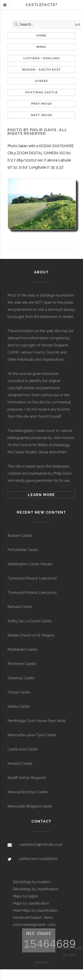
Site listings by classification (36, 889)
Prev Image (41, 104)
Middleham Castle (22, 650)
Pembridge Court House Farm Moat (37, 721)
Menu (41, 47)
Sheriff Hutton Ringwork (27, 778)
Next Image (41, 115)
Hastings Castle (41, 92)
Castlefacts (41, 5)
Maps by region (25, 896)
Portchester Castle (23, 550)
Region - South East (42, 70)
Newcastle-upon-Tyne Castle (32, 735)
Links (52, 925)
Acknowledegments (29, 925)
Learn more (41, 495)
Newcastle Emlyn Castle (28, 792)
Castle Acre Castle (23, 749)
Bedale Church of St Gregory (31, 635)
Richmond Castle (22, 664)
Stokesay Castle (21, 678)
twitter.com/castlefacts (38, 859)
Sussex (41, 81)
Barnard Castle (20, 607)
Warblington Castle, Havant (30, 564)
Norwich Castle (20, 763)
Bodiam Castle (20, 536)
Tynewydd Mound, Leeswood (32, 578)
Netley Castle (19, 707)
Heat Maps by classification (35, 910)
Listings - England (41, 58)
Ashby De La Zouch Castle (29, 621)
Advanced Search (27, 918)
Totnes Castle (19, 692)
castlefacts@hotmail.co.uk (41, 845)
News (48, 918)
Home (41, 36)
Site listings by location (32, 882)
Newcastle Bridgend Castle (30, 806)
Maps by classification (31, 903)
